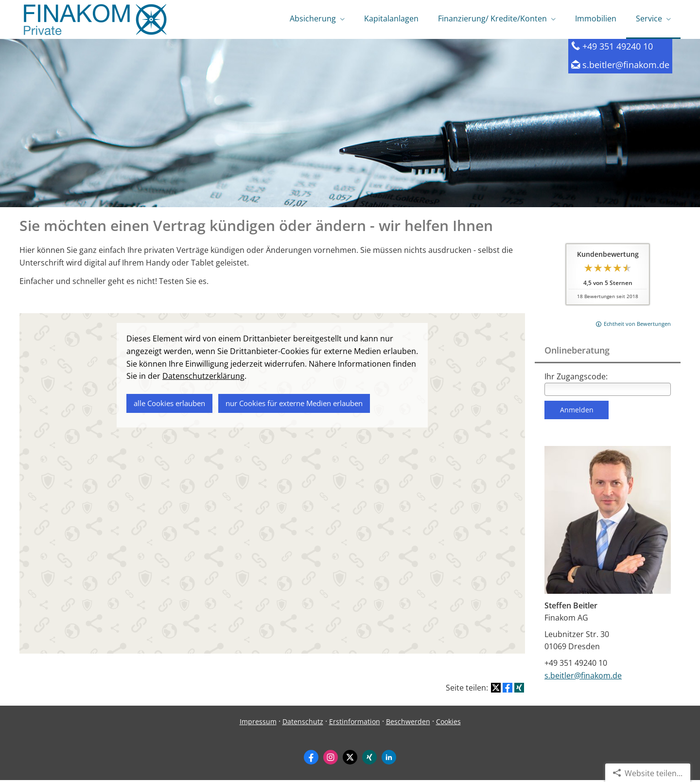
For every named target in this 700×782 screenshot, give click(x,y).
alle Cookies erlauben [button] (169, 405)
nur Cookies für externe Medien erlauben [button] (294, 405)
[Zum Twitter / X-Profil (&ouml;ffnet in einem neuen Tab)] (350, 759)
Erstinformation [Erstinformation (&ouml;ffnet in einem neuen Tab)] (355, 723)
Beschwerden (408, 723)
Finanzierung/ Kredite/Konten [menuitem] (492, 18)
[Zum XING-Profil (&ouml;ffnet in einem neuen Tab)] (369, 759)
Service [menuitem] (649, 18)
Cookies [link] (448, 723)
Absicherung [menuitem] (313, 18)
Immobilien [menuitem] (596, 18)
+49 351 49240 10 (622, 48)
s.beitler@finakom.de (630, 66)
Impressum (258, 723)
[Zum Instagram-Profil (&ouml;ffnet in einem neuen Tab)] (331, 759)
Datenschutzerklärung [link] (203, 378)
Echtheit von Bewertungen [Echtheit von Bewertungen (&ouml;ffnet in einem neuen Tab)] (637, 326)
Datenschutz (303, 723)
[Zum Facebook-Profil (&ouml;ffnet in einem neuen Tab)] (311, 759)
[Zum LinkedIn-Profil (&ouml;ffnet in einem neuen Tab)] (389, 759)
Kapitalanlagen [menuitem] (391, 18)
